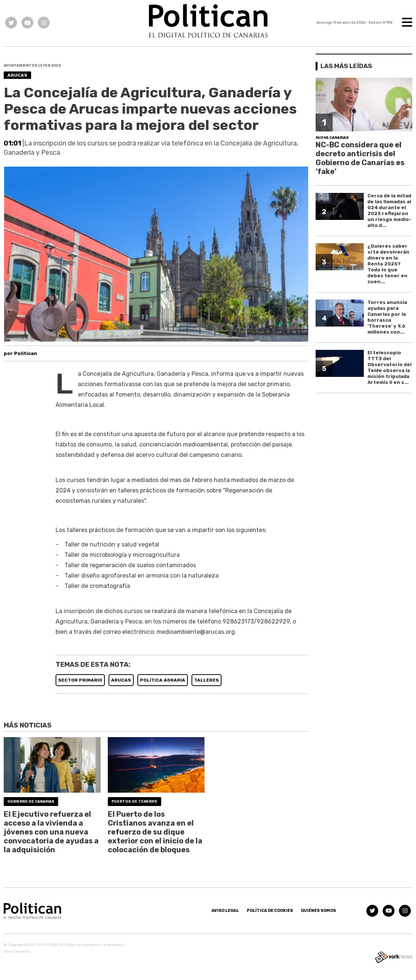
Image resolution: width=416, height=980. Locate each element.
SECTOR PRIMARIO (80, 680)
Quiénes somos (318, 911)
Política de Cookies (270, 911)
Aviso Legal (225, 911)
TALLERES (207, 680)
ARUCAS (121, 680)
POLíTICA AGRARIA (163, 680)
